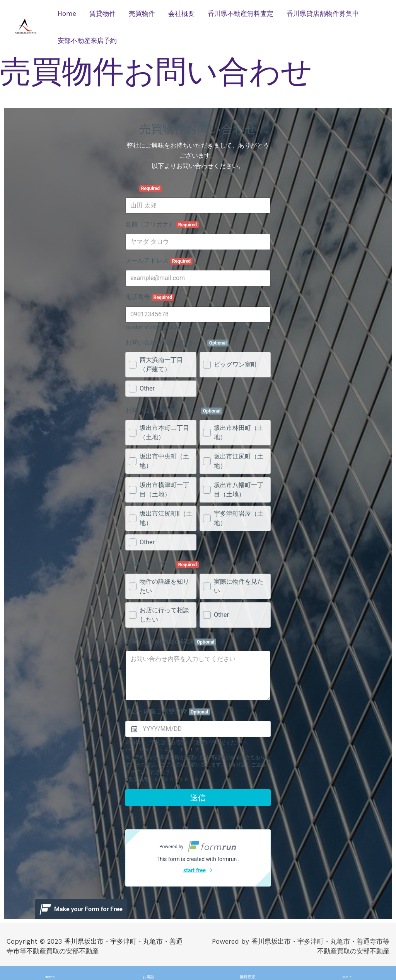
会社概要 (181, 14)
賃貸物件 (102, 14)
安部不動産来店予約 (87, 41)
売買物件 (142, 14)
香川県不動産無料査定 (241, 14)
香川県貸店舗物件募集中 (323, 14)
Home (67, 14)
